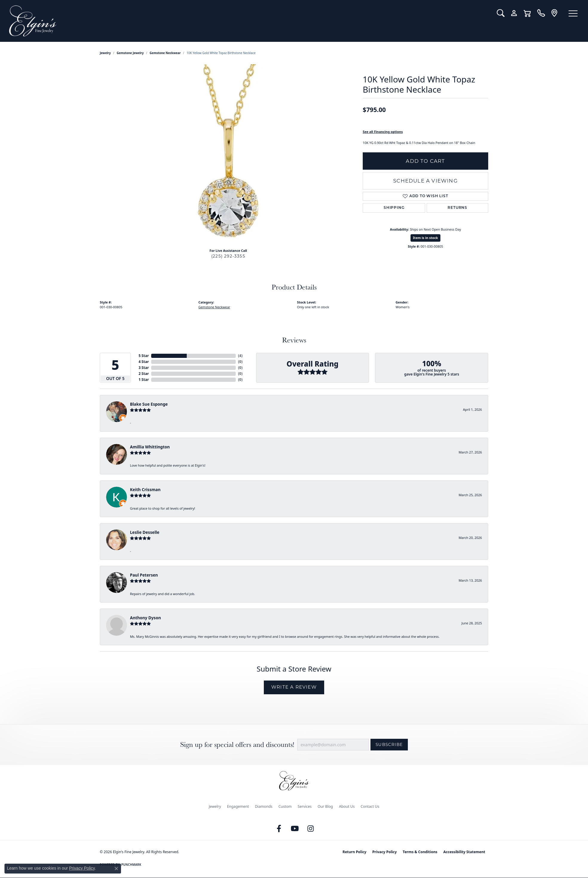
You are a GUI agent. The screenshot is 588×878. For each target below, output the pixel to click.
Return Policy (355, 852)
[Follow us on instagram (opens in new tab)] (311, 829)
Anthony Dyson (145, 618)
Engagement (238, 806)
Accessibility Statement (464, 852)
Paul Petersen (144, 575)
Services (305, 806)
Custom (285, 806)
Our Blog (325, 806)
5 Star (144, 356)
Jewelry (215, 806)
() (240, 356)
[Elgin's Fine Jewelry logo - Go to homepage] (248, 21)
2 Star (144, 374)
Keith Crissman (145, 489)
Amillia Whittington (150, 447)
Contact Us (370, 806)
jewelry (105, 53)
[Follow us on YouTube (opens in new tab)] (295, 829)
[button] (501, 13)
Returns (457, 208)
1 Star (144, 380)
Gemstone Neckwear (165, 53)
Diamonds (264, 806)
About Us (347, 806)
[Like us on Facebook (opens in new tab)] (279, 829)
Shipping (394, 208)
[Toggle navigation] (573, 13)
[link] (541, 13)
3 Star (144, 368)
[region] (228, 154)
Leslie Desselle (145, 532)
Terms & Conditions (420, 852)
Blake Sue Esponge (149, 404)
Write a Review (294, 687)
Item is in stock (425, 238)
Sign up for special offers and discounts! (237, 745)
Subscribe (389, 744)
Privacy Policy (385, 852)
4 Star (144, 362)
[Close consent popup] (116, 868)
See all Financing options (383, 132)
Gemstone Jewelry (130, 53)
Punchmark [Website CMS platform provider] (131, 865)
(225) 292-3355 (228, 256)
